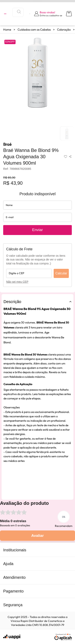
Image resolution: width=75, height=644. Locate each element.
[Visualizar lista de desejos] (30, 14)
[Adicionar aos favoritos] (66, 157)
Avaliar (38, 536)
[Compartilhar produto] (70, 157)
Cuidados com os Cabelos (34, 30)
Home (7, 30)
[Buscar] (19, 12)
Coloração (64, 30)
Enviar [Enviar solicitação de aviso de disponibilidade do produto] (37, 230)
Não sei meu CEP (17, 282)
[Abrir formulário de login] (48, 14)
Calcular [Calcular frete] (61, 273)
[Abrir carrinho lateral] (69, 14)
